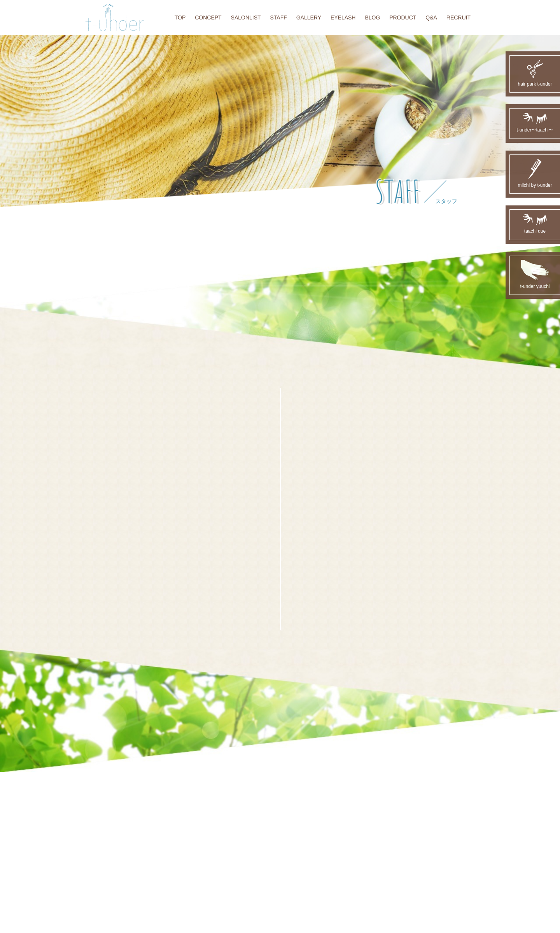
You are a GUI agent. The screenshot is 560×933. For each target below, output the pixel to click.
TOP (180, 18)
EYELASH (343, 18)
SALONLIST (246, 18)
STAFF (278, 18)
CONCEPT (208, 18)
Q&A (431, 18)
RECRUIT (458, 18)
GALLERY (309, 18)
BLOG (372, 18)
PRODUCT (403, 18)
